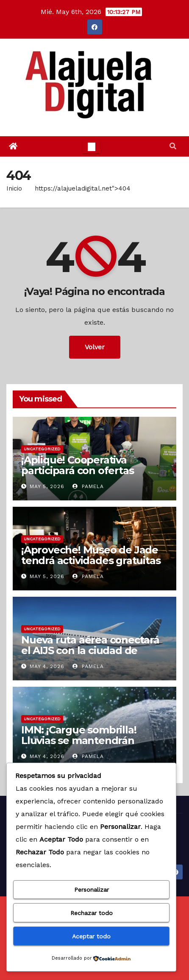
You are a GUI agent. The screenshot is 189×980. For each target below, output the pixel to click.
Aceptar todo (91, 936)
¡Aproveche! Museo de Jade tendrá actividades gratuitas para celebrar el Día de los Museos (91, 566)
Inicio (14, 188)
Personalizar (92, 890)
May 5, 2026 (47, 486)
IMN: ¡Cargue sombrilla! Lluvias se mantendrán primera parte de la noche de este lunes (93, 746)
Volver (95, 347)
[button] (173, 146)
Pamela (88, 486)
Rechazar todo (92, 913)
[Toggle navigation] (92, 146)
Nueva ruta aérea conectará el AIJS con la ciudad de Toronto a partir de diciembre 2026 (90, 656)
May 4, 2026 (47, 666)
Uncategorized (42, 449)
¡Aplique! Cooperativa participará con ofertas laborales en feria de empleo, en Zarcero (94, 476)
